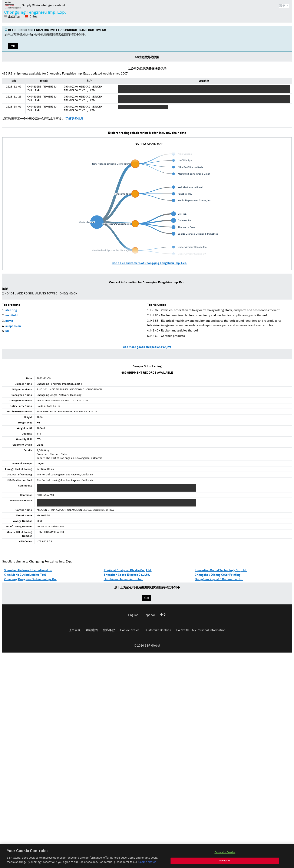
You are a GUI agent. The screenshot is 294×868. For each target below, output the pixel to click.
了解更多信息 (74, 119)
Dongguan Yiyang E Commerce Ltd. (219, 579)
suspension (13, 326)
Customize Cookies (158, 630)
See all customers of (149, 263)
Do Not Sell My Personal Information (201, 630)
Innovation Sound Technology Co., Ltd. (221, 570)
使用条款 (75, 630)
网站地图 (92, 630)
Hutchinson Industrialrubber (123, 579)
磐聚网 (13, 5)
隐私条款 (109, 630)
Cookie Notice (130, 630)
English (133, 615)
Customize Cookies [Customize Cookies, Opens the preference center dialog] (225, 857)
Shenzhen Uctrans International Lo (28, 570)
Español (149, 615)
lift (7, 331)
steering (11, 310)
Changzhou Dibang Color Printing (218, 575)
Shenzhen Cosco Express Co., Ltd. (127, 575)
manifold (11, 316)
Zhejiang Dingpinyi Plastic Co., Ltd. (128, 570)
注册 (13, 46)
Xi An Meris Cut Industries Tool (25, 575)
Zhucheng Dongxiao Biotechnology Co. (30, 579)
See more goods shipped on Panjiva (147, 347)
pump (9, 321)
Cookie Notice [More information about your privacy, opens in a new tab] (147, 866)
